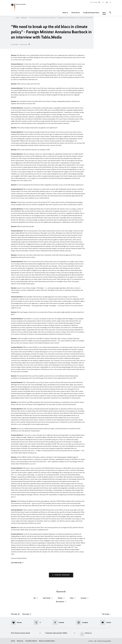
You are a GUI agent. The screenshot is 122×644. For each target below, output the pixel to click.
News (104, 13)
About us (65, 13)
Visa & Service (76, 13)
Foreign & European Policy (91, 13)
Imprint (13, 641)
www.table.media (16, 563)
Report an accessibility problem (47, 641)
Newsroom (25, 18)
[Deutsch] (103, 2)
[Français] (110, 2)
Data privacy (20, 641)
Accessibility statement (31, 641)
